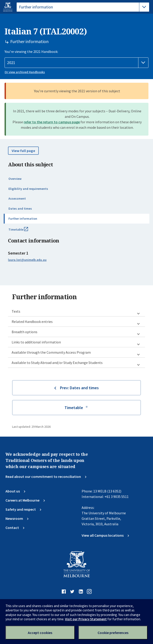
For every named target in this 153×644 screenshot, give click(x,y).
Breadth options (25, 332)
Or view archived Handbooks (25, 72)
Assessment (17, 198)
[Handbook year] (76, 63)
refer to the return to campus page (52, 122)
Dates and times (20, 209)
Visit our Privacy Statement (86, 619)
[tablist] (83, 7)
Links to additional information (36, 342)
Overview (15, 179)
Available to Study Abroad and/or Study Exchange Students (57, 363)
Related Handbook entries (32, 322)
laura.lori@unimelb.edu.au (27, 260)
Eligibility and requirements (28, 189)
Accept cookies (40, 633)
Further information (23, 219)
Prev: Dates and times (79, 388)
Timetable (23, 231)
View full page (23, 151)
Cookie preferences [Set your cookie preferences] (113, 633)
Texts (16, 311)
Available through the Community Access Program (51, 352)
